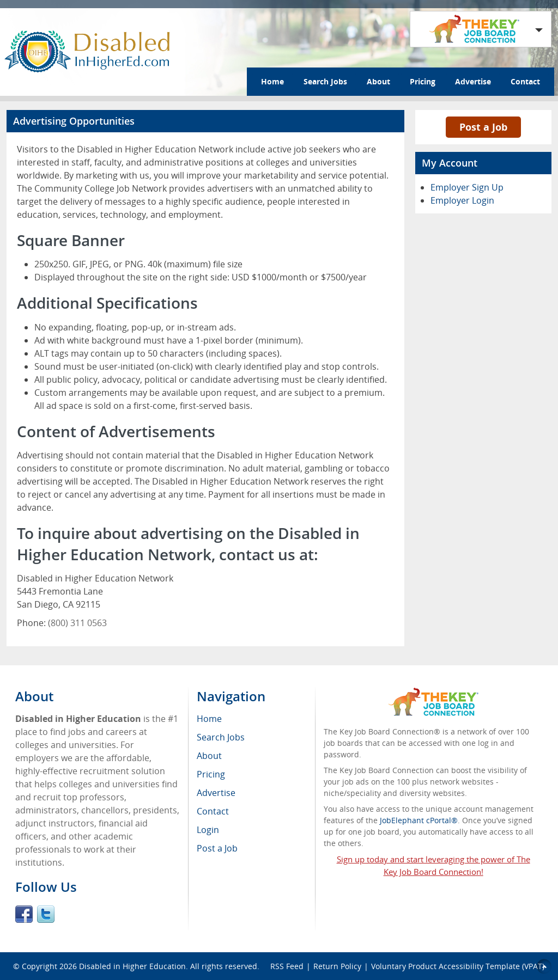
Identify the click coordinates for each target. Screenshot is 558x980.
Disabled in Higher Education (132, 966)
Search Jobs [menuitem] (221, 737)
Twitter (46, 914)
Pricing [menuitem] (211, 774)
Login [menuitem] (208, 830)
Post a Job (483, 127)
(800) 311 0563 (77, 623)
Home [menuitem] (209, 719)
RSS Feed (287, 966)
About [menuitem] (209, 756)
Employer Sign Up (467, 187)
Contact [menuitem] (213, 811)
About (378, 81)
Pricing (423, 81)
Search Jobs (325, 81)
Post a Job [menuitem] (217, 848)
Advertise (473, 81)
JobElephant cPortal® (419, 820)
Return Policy (337, 966)
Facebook (24, 914)
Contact (525, 81)
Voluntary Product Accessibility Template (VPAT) (458, 966)
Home (272, 81)
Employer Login (462, 200)
